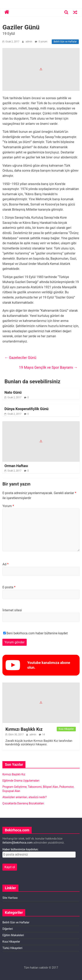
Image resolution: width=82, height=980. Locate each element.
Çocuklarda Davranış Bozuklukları (23, 803)
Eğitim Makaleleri (13, 935)
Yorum (8, 506)
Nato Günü (13, 392)
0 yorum (41, 42)
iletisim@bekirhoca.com (17, 843)
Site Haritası (10, 898)
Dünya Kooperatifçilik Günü (26, 409)
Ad (5, 564)
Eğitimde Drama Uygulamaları (21, 781)
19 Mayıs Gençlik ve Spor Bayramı (48, 367)
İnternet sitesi (12, 610)
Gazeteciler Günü (20, 358)
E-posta (9, 587)
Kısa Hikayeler (66, 729)
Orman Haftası (16, 466)
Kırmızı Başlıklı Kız (24, 729)
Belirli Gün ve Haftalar (65, 42)
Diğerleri (8, 929)
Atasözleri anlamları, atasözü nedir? (25, 797)
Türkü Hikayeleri (12, 948)
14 (44, 735)
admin (29, 42)
